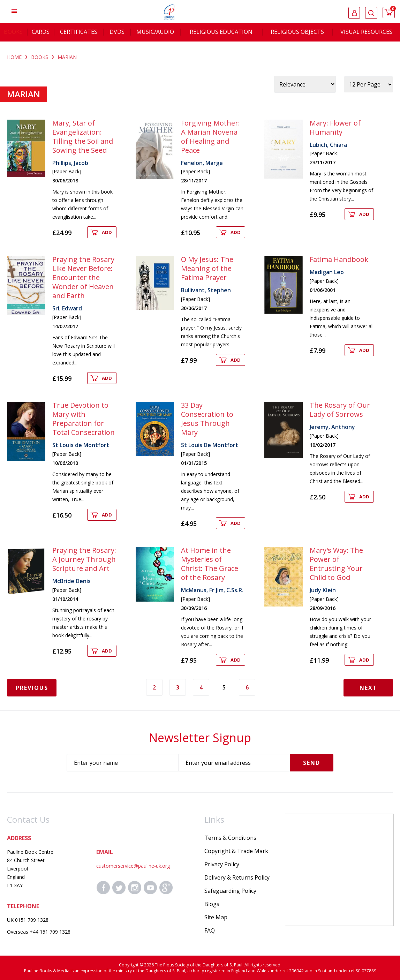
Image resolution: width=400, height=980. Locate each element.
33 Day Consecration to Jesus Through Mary (207, 419)
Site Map (216, 917)
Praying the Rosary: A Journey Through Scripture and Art (84, 559)
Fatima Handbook (339, 259)
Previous (32, 688)
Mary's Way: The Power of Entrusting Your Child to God (336, 564)
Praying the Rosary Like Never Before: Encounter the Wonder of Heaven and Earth (83, 277)
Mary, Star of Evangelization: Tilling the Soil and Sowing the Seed (83, 137)
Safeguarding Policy (230, 891)
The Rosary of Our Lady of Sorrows (340, 410)
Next (368, 688)
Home (14, 57)
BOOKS (40, 57)
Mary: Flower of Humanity (335, 127)
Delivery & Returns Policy (237, 877)
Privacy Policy (222, 864)
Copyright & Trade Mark (236, 851)
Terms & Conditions (230, 838)
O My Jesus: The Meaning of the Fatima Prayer (207, 268)
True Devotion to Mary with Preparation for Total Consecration (84, 419)
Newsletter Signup (200, 738)
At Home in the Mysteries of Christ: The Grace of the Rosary (210, 564)
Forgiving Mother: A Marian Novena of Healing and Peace (210, 137)
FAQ (210, 930)
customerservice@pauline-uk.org (133, 866)
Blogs (212, 904)
